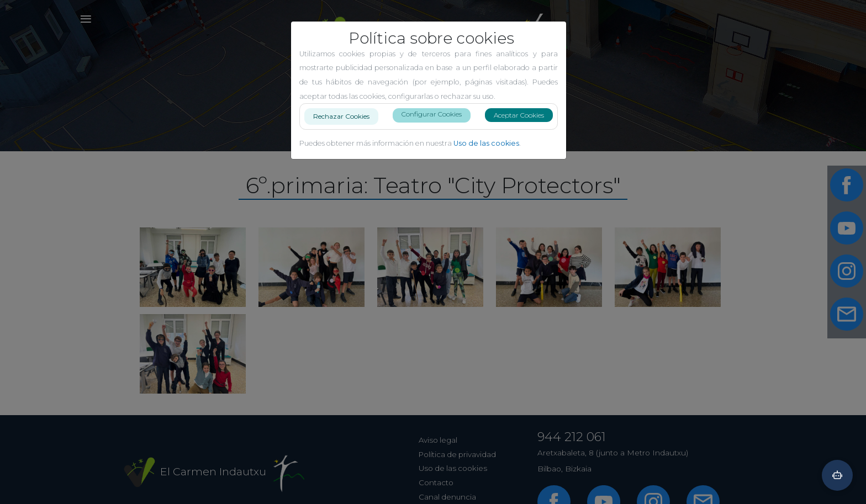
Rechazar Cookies (346, 115)
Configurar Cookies (436, 114)
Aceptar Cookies (523, 115)
